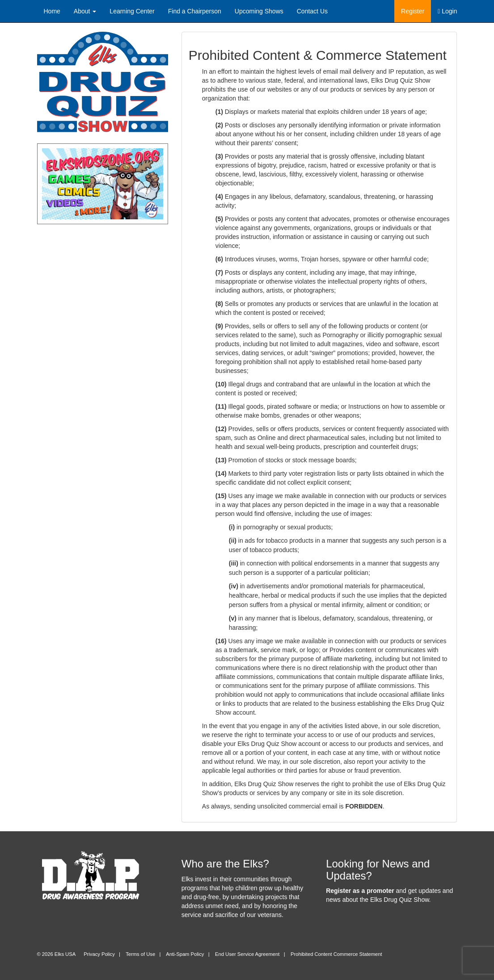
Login (447, 11)
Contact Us (312, 11)
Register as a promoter (360, 891)
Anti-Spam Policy (185, 954)
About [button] (85, 11)
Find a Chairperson (195, 11)
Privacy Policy (99, 954)
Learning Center (132, 11)
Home (52, 11)
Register (413, 11)
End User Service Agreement (247, 954)
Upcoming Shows (259, 11)
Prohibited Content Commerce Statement (336, 954)
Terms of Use (140, 954)
